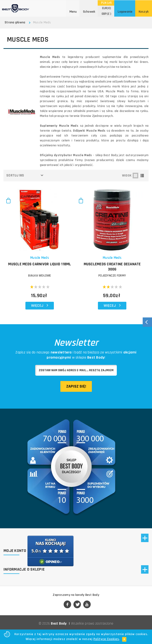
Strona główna (15, 22)
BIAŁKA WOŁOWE (40, 276)
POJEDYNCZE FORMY (112, 276)
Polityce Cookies (106, 639)
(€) (107, 8)
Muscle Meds (40, 258)
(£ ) (107, 14)
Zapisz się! (76, 386)
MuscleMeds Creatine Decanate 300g (112, 267)
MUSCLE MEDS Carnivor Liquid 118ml (40, 264)
